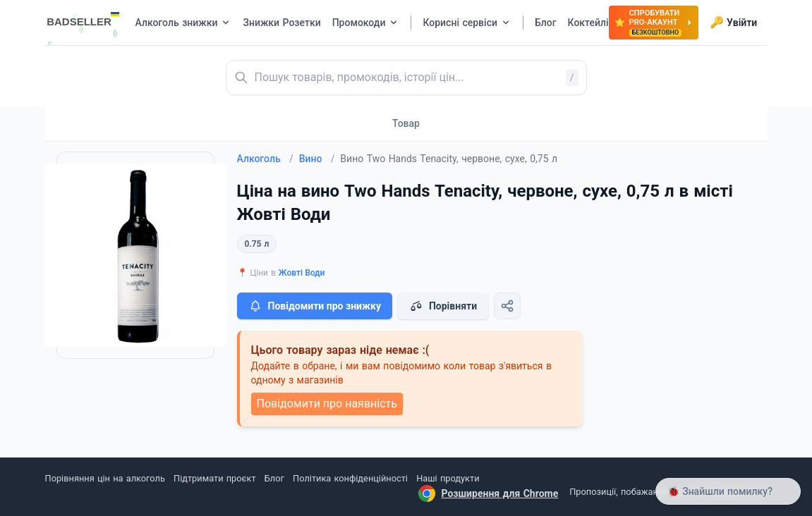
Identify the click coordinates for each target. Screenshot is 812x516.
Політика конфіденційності (350, 478)
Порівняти (443, 306)
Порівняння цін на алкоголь (105, 478)
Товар (406, 123)
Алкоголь (265, 159)
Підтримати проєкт (214, 478)
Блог (274, 478)
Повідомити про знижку (315, 306)
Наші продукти (448, 478)
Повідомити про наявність (327, 404)
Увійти (733, 23)
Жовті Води (302, 273)
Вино (317, 159)
